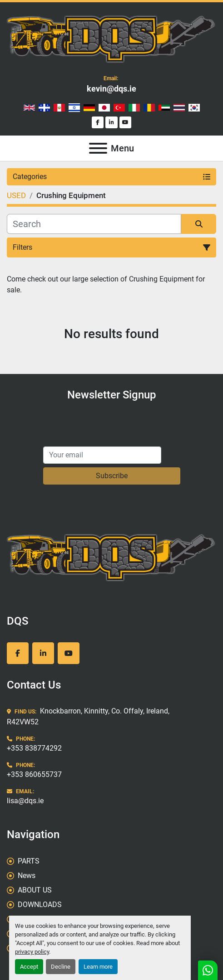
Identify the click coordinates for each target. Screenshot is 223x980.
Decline (61, 967)
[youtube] (126, 123)
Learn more (98, 967)
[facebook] (98, 123)
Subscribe (112, 476)
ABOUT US (35, 890)
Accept (29, 967)
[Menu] (98, 148)
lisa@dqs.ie (25, 801)
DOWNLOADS (40, 905)
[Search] (94, 224)
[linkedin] (111, 123)
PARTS (29, 861)
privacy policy (32, 952)
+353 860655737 (34, 774)
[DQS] (111, 556)
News (27, 876)
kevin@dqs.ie (111, 89)
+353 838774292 (34, 748)
